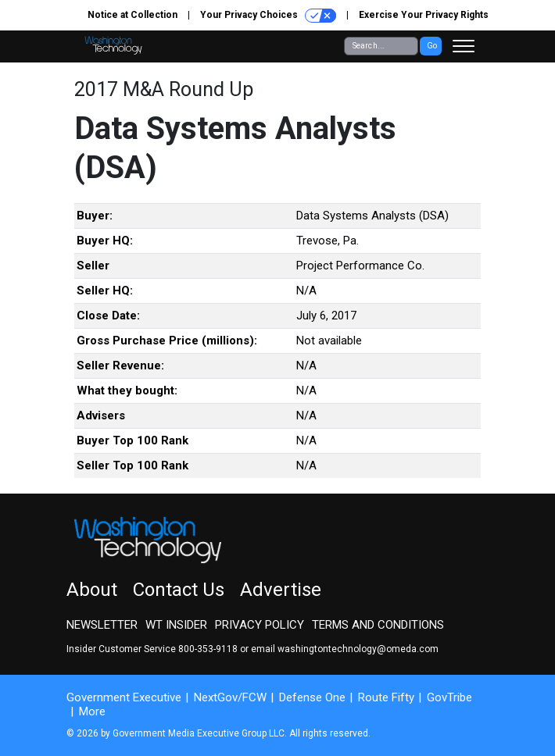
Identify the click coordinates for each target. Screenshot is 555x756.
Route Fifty (386, 697)
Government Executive (124, 697)
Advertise (281, 590)
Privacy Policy (260, 625)
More (92, 711)
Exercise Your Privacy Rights (424, 15)
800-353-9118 (208, 649)
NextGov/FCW (230, 697)
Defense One (312, 697)
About (92, 590)
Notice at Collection (132, 15)
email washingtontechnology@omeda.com (345, 649)
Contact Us (179, 590)
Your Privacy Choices (268, 16)
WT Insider (176, 625)
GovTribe (449, 697)
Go (432, 46)
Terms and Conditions (378, 625)
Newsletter (102, 625)
